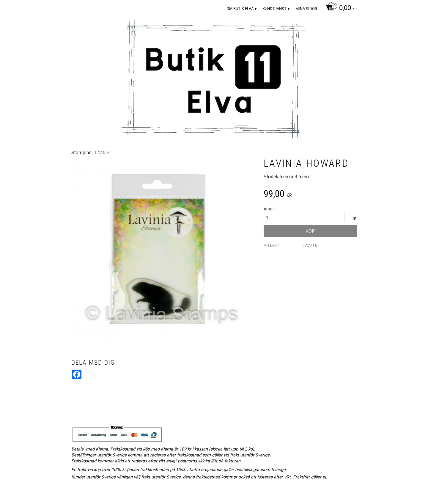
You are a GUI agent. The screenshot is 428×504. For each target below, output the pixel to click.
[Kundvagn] (340, 8)
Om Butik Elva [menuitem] (240, 9)
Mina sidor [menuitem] (306, 9)
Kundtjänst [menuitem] (274, 9)
